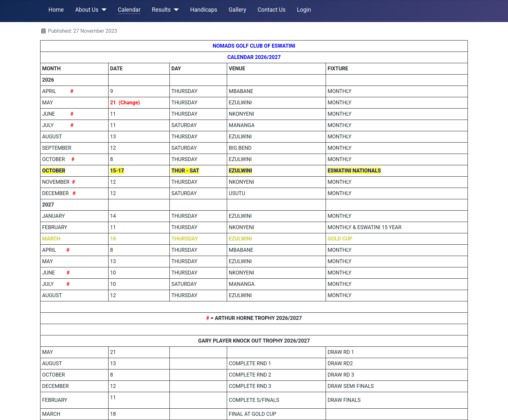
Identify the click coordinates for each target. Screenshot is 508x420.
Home (56, 10)
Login (304, 10)
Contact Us (271, 10)
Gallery (237, 10)
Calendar (129, 10)
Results (161, 10)
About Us (87, 10)
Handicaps (204, 10)
